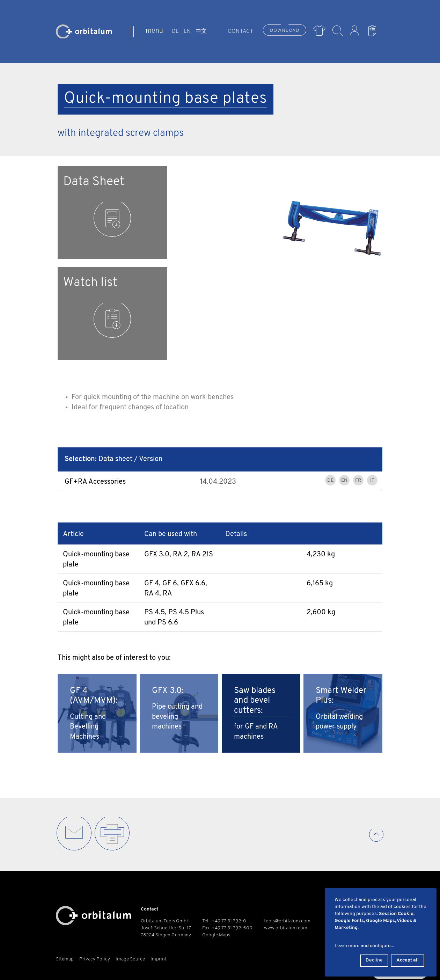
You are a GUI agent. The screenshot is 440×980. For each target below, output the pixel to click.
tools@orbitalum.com (287, 883)
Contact (241, 31)
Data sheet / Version (113, 359)
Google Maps (216, 897)
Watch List (374, 31)
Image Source (130, 922)
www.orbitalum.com (286, 890)
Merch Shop (319, 31)
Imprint (159, 922)
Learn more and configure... (364, 946)
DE (175, 31)
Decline (374, 960)
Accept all (408, 960)
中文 (201, 31)
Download (285, 31)
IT (372, 379)
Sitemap (65, 922)
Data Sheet (96, 206)
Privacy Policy (95, 922)
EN (187, 31)
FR (358, 379)
